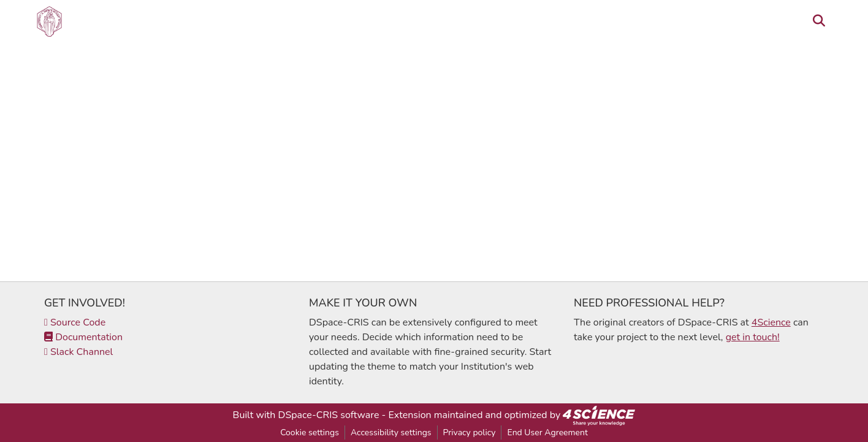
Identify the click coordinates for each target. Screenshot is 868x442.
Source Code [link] (75, 322)
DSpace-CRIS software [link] (329, 415)
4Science (771, 322)
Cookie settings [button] (310, 432)
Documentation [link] (83, 337)
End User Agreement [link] (547, 432)
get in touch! (753, 337)
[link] (599, 415)
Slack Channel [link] (78, 352)
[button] (49, 21)
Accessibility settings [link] (391, 432)
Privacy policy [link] (470, 432)
